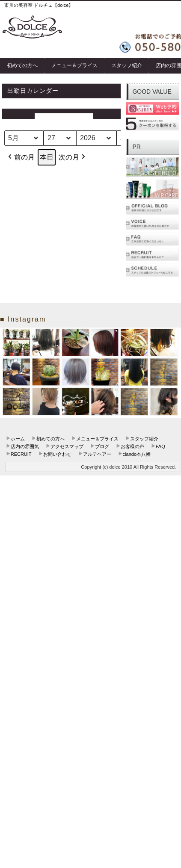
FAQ (160, 446)
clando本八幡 (137, 454)
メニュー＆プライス (74, 65)
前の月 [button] (21, 157)
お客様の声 (132, 446)
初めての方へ (22, 65)
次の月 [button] (73, 157)
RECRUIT (21, 454)
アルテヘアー (97, 454)
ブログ (102, 446)
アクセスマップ (67, 446)
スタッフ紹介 (127, 65)
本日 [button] (47, 157)
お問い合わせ (57, 454)
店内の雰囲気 (25, 446)
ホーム (18, 439)
